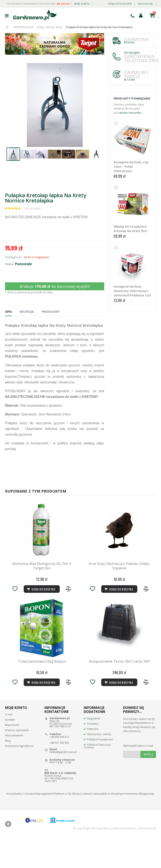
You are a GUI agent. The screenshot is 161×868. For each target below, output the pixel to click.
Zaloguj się (145, 4)
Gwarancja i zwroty (99, 764)
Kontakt (10, 750)
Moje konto (82, 4)
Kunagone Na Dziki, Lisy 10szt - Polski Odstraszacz (131, 167)
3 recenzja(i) (32, 208)
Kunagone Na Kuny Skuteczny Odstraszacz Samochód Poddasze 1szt (132, 291)
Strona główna (7, 27)
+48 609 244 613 (59, 767)
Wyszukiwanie (14, 766)
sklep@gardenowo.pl (63, 782)
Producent (51, 312)
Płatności (93, 759)
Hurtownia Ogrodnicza (19, 776)
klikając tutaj (146, 824)
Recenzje (27, 312)
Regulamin (94, 749)
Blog (8, 771)
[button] (100, 67)
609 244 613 (63, 4)
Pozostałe (23, 264)
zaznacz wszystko (130, 113)
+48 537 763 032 (59, 773)
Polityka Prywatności (100, 770)
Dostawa (93, 754)
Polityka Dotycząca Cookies (97, 776)
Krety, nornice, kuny (50, 27)
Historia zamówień (17, 760)
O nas (9, 745)
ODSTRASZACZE (23, 27)
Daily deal (99, 3)
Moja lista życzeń (120, 4)
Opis (8, 312)
